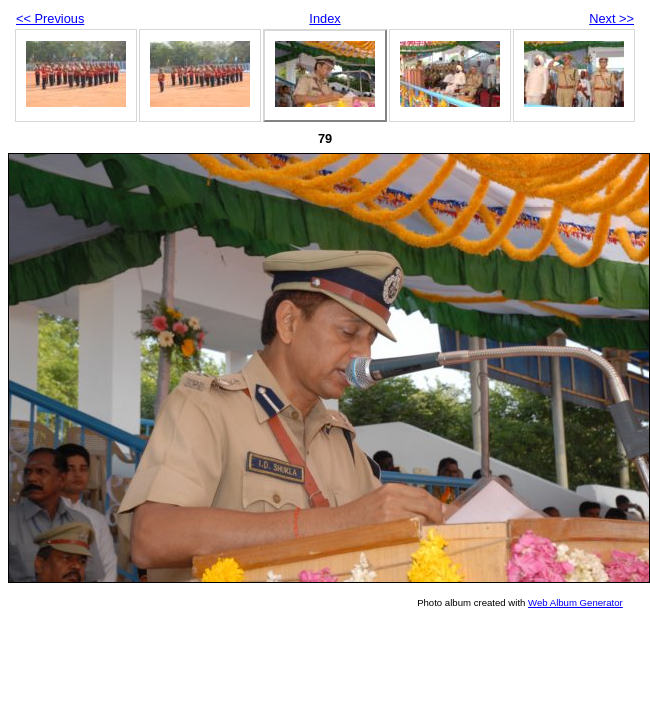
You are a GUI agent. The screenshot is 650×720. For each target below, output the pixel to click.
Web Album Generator (575, 602)
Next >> (611, 18)
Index (324, 18)
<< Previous (50, 18)
